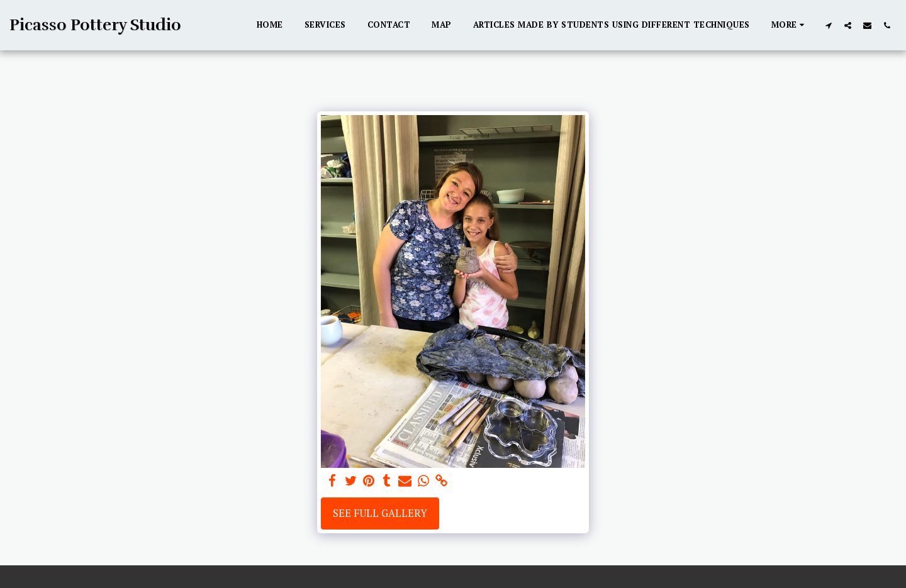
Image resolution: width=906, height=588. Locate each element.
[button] (828, 25)
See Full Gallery (380, 513)
